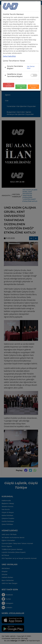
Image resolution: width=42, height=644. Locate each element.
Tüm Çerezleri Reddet (9, 85)
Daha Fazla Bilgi (9, 56)
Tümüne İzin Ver (21, 87)
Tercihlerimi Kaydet (33, 87)
